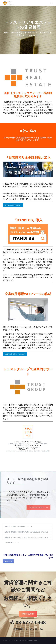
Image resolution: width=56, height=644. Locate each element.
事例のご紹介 (8, 561)
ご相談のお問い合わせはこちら (43, 507)
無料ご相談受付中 (28, 614)
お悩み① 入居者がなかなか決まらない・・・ (18, 526)
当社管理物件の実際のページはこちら (15, 354)
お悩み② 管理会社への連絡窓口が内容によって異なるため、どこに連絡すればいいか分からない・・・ (26, 533)
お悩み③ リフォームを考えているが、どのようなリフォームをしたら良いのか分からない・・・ (26, 538)
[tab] (28, 526)
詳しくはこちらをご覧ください (13, 205)
